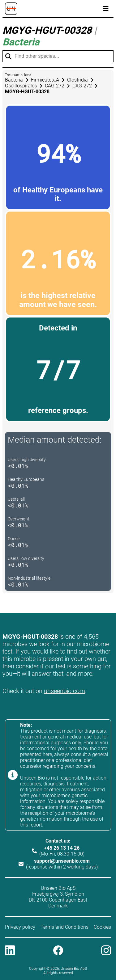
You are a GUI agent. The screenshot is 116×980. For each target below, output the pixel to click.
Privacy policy (20, 927)
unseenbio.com (64, 691)
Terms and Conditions (64, 927)
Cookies (102, 927)
